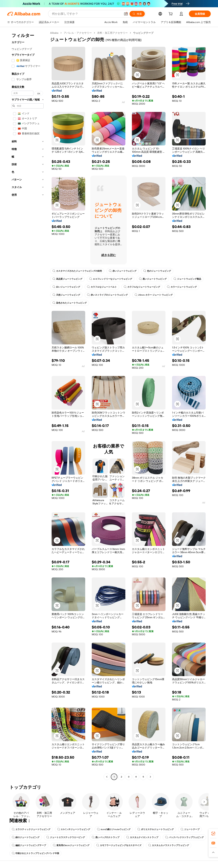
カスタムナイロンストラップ (142, 837)
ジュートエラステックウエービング (66, 837)
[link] (213, 834)
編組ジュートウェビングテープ (29, 845)
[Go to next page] (150, 777)
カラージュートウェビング (182, 287)
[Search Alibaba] (86, 14)
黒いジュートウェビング (153, 279)
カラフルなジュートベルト (102, 287)
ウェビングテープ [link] (143, 33)
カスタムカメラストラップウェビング (169, 845)
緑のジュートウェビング (26, 837)
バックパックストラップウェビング (184, 837)
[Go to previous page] (107, 777)
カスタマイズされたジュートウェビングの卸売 (77, 271)
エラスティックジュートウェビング (31, 829)
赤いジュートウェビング (123, 271)
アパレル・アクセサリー (78, 33)
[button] (126, 14)
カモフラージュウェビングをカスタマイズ (119, 845)
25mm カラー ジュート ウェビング (154, 295)
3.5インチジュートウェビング (74, 829)
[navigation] (28, 405)
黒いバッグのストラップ (106, 837)
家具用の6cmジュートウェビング (71, 845)
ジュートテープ (190, 829)
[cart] (171, 14)
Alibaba (54, 33)
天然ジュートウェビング (66, 295)
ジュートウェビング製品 (187, 279)
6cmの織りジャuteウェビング (114, 829)
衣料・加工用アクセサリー (112, 33)
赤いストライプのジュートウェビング (107, 295)
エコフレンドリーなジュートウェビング (111, 279)
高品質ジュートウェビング (67, 279)
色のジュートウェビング (157, 271)
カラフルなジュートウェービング (142, 287)
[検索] (137, 14)
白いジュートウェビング (66, 287)
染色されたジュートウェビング (70, 303)
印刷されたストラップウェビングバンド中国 (35, 853)
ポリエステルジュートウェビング (156, 829)
